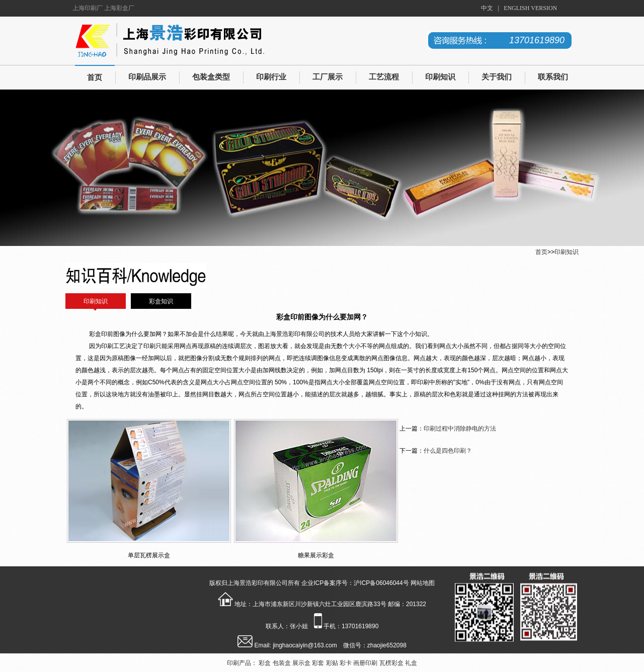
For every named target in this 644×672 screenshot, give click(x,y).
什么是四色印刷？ (448, 451)
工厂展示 (328, 77)
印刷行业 (271, 77)
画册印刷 (365, 663)
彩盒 (265, 663)
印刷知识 (440, 77)
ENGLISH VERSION (530, 8)
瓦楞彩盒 (391, 663)
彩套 (318, 663)
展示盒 (301, 663)
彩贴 (332, 663)
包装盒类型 (211, 77)
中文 (487, 8)
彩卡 (346, 663)
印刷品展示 (147, 77)
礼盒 (411, 663)
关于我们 (497, 77)
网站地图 (423, 583)
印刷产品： (242, 663)
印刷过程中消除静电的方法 (460, 429)
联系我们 (553, 77)
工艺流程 (384, 77)
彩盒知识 (161, 301)
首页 (95, 77)
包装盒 (282, 663)
